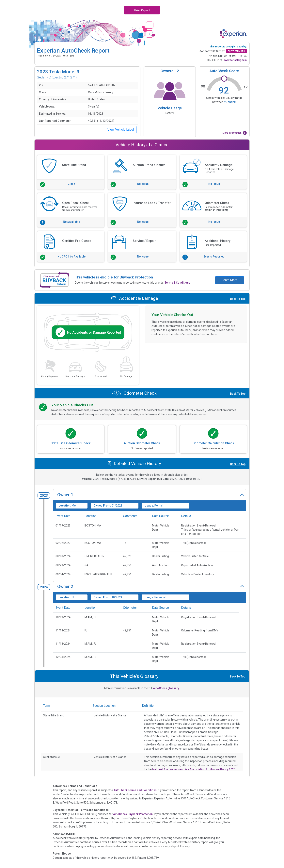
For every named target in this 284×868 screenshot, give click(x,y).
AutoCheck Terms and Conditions (135, 790)
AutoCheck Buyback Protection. (133, 814)
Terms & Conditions (177, 283)
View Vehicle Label (121, 130)
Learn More (229, 280)
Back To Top (238, 299)
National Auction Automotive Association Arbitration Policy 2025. (194, 769)
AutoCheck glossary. (166, 688)
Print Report (142, 10)
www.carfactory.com (235, 60)
